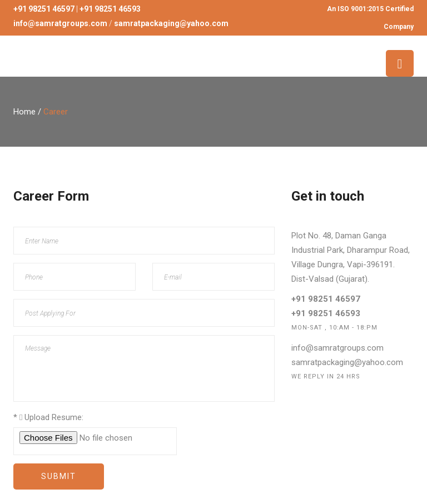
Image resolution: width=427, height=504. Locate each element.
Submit (59, 476)
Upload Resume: (48, 417)
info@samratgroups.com (337, 348)
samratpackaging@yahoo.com (347, 362)
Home (24, 112)
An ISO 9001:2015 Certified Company (370, 18)
